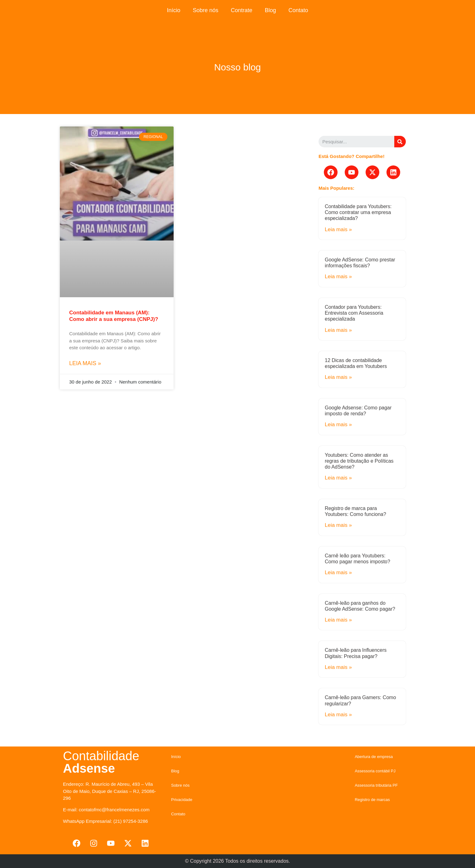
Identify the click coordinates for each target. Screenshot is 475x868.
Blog (271, 10)
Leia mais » (85, 363)
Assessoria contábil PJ (375, 771)
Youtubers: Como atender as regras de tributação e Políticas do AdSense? (359, 461)
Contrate (241, 10)
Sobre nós (205, 10)
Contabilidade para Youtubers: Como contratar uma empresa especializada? (358, 212)
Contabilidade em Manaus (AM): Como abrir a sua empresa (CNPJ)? (114, 316)
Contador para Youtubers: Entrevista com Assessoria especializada (354, 313)
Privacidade (182, 800)
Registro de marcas (372, 800)
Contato (298, 10)
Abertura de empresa (374, 757)
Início (173, 10)
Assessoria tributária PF (376, 785)
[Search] (400, 142)
